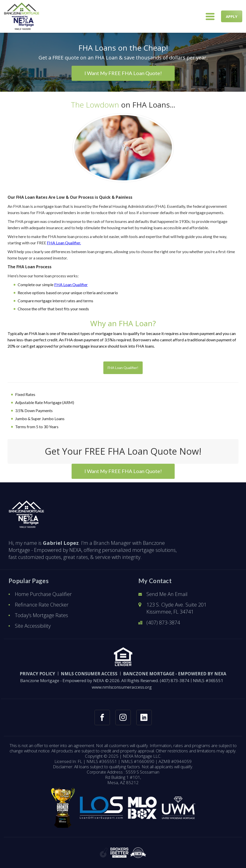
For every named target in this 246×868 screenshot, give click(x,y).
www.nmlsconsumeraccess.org (122, 687)
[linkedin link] (144, 717)
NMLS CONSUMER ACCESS (89, 674)
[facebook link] (102, 717)
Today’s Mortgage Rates (41, 615)
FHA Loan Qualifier (71, 285)
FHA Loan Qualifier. (64, 243)
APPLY (232, 16)
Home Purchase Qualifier (43, 594)
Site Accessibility (33, 626)
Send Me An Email (167, 594)
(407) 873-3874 (163, 623)
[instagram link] (123, 717)
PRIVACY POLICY (37, 674)
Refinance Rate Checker (42, 605)
